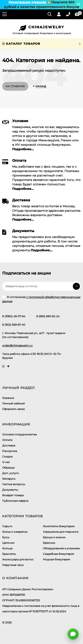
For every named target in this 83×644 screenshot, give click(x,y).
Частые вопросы (14, 484)
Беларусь (9, 479)
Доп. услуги (11, 473)
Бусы (6, 537)
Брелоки (49, 543)
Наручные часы (13, 565)
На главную (15, 86)
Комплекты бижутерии (59, 526)
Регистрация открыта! (28, 2)
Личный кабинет (14, 403)
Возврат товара (13, 495)
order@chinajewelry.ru (17, 345)
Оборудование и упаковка (61, 548)
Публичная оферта (15, 501)
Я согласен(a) (41, 299)
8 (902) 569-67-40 (14, 325)
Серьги (7, 526)
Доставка (9, 445)
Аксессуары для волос (18, 559)
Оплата (7, 440)
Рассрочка (10, 451)
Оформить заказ (13, 409)
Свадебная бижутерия (58, 554)
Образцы (8, 468)
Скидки (7, 457)
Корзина (8, 398)
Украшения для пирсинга (61, 532)
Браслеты (9, 554)
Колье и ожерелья (15, 532)
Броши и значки (54, 537)
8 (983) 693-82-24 (48, 316)
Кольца (7, 548)
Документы (10, 490)
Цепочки (8, 543)
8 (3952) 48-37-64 (14, 316)
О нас (6, 462)
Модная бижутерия (56, 559)
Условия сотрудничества (19, 434)
